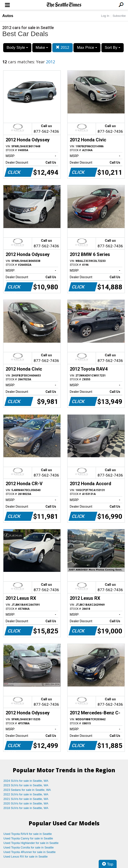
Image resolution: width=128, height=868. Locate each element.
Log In (105, 16)
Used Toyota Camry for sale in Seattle (28, 838)
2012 (63, 48)
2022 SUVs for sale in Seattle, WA (26, 794)
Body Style (17, 48)
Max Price (87, 48)
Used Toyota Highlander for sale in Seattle (31, 843)
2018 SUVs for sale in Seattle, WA (26, 808)
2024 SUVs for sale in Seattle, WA (26, 781)
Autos (8, 16)
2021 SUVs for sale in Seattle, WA (26, 799)
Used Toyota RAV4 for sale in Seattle (28, 834)
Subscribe (119, 16)
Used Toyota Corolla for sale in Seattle (29, 847)
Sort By (113, 48)
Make (42, 48)
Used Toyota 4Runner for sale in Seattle (30, 852)
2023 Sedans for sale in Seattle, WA (27, 790)
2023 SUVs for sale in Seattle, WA (26, 785)
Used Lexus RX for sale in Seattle (25, 857)
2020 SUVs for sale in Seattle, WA (26, 803)
